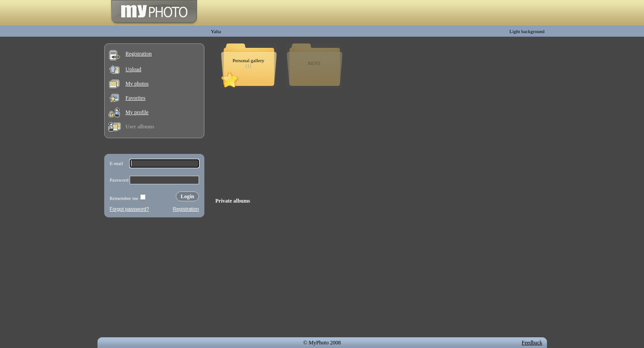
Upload (133, 69)
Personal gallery (248, 60)
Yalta (216, 31)
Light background (527, 31)
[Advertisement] (154, 279)
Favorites (136, 98)
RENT (314, 63)
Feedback (532, 343)
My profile (137, 112)
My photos (137, 84)
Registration (139, 54)
